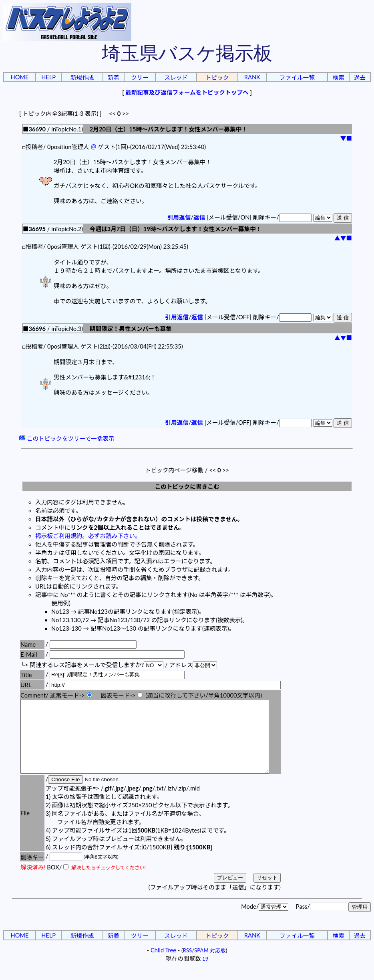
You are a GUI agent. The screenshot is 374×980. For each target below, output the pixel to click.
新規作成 (82, 78)
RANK (252, 77)
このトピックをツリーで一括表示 (67, 439)
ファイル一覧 (297, 78)
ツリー (140, 78)
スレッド (176, 78)
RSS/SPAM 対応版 (204, 965)
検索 (338, 78)
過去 (360, 78)
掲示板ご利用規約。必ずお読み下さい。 (88, 536)
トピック (217, 78)
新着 (113, 78)
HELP (48, 77)
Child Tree (163, 965)
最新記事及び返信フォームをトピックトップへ (187, 92)
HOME (19, 77)
